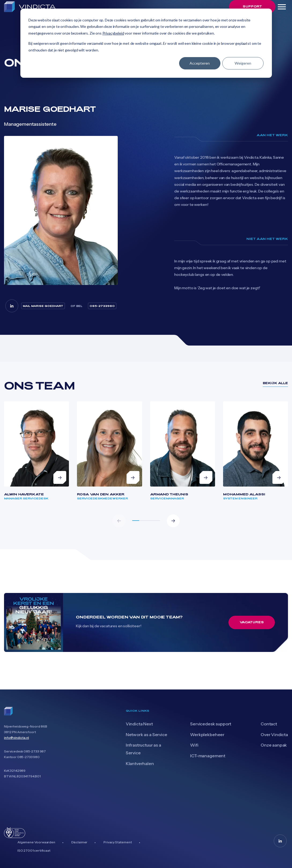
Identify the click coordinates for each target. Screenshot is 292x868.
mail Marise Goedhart (43, 306)
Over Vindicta (274, 735)
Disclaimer (79, 842)
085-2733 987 (35, 751)
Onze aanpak (274, 745)
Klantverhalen (140, 763)
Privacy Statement (118, 842)
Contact (269, 724)
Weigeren (243, 63)
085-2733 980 (28, 757)
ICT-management (208, 756)
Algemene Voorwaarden (36, 842)
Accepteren (200, 63)
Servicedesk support (211, 724)
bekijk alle (275, 383)
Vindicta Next (139, 724)
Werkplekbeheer (207, 735)
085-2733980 (102, 306)
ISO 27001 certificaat (34, 850)
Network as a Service (147, 735)
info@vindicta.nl (16, 738)
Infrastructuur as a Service (143, 749)
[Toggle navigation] (282, 7)
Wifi (194, 745)
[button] (173, 521)
